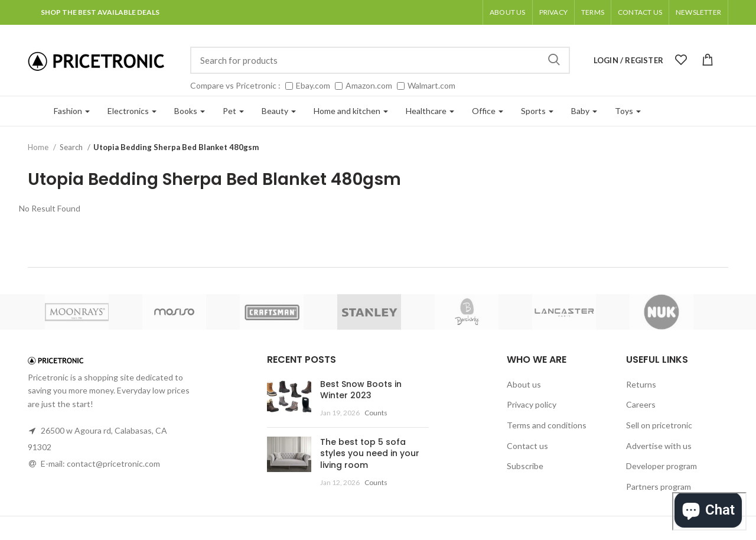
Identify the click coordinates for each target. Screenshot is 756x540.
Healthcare (430, 111)
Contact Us (640, 12)
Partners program (659, 487)
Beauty (279, 111)
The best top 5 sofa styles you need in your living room (370, 453)
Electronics (132, 111)
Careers (641, 404)
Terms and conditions (547, 425)
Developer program (661, 466)
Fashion (72, 111)
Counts (376, 413)
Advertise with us (659, 446)
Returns (641, 384)
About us (508, 12)
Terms (593, 12)
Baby (584, 111)
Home (39, 147)
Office (488, 111)
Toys (628, 111)
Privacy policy (532, 404)
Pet (233, 111)
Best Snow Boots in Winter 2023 (361, 390)
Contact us (527, 446)
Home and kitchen (351, 111)
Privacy (553, 12)
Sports (537, 111)
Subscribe (525, 466)
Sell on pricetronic (659, 425)
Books (190, 111)
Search (554, 60)
